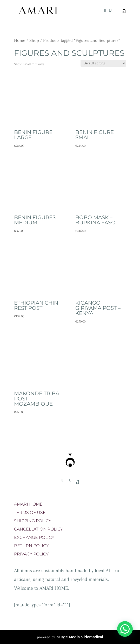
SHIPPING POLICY (33, 521)
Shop (34, 40)
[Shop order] (103, 63)
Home (20, 40)
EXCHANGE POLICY (34, 537)
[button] (125, 629)
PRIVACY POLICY (31, 554)
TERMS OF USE (30, 512)
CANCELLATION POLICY (38, 529)
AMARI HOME (28, 504)
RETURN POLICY (31, 546)
